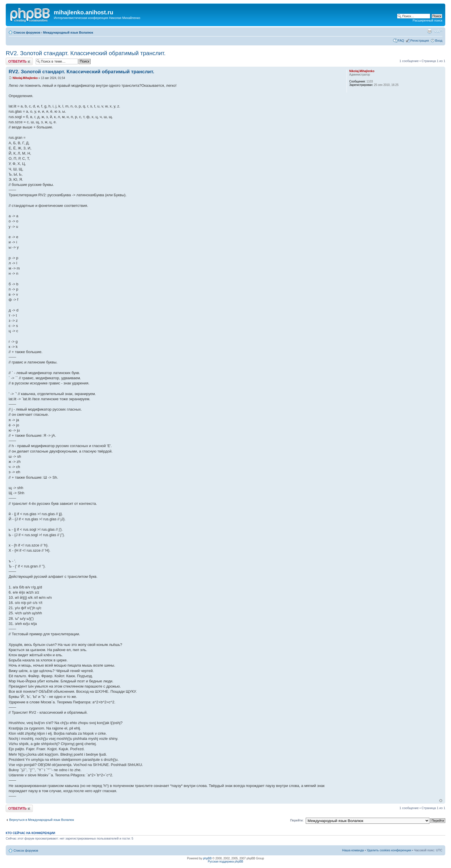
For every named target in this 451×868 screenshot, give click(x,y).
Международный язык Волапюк (68, 32)
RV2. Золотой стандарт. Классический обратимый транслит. (86, 53)
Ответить (19, 61)
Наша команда (353, 850)
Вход (439, 41)
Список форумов (27, 32)
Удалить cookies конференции (389, 850)
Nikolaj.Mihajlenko (25, 78)
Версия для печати (429, 31)
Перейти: (297, 820)
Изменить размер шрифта (438, 31)
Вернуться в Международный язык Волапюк (42, 820)
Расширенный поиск (427, 20)
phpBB (207, 858)
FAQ (401, 41)
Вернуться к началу (441, 801)
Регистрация (420, 41)
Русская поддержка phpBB (225, 862)
